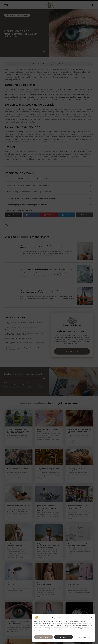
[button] (92, 618)
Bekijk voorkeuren (83, 637)
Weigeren (64, 637)
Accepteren (44, 637)
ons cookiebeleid (77, 629)
